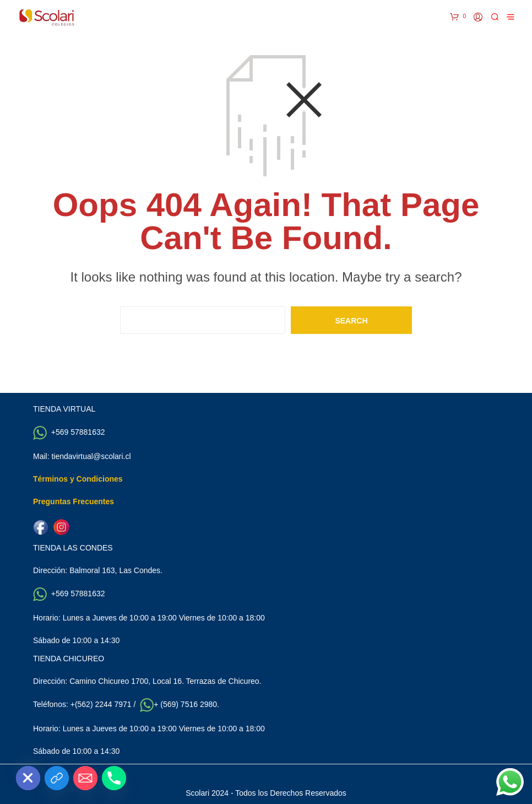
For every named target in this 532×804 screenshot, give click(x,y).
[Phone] (114, 778)
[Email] (85, 778)
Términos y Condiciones (78, 479)
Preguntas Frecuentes (74, 501)
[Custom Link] (57, 778)
